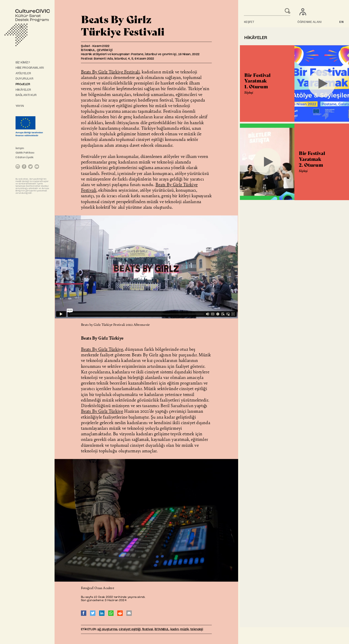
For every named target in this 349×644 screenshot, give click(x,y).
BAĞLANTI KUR (26, 95)
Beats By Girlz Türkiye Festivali (110, 71)
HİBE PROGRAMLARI (30, 68)
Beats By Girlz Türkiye (102, 349)
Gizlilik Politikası (25, 153)
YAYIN (20, 106)
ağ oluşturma (107, 629)
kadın (175, 629)
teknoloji (197, 629)
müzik (184, 629)
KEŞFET (249, 22)
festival (148, 629)
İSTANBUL (162, 629)
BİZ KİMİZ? (23, 63)
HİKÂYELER (23, 90)
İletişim (20, 148)
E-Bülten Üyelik (25, 157)
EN (342, 22)
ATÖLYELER (23, 73)
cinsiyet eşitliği (130, 629)
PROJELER (23, 85)
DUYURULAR (24, 79)
